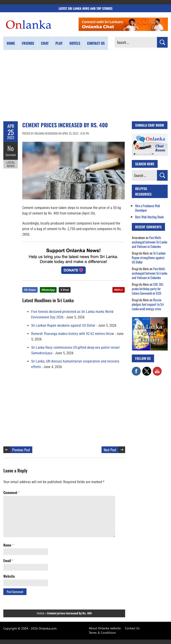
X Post (65, 290)
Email (8, 561)
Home (11, 43)
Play (59, 43)
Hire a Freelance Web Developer (148, 208)
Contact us (96, 43)
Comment (11, 155)
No (11, 148)
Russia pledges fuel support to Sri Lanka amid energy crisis (148, 304)
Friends (28, 43)
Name (8, 545)
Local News (11, 164)
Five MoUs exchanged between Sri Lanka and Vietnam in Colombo (150, 242)
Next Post (110, 450)
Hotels (75, 43)
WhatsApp (48, 290)
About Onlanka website (105, 628)
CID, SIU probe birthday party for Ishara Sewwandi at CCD (148, 289)
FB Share (30, 290)
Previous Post (21, 450)
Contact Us (132, 628)
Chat (45, 43)
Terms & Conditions (102, 633)
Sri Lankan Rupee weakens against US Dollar (63, 325)
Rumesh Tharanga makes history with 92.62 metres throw (72, 334)
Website (9, 576)
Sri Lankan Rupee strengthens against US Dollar (149, 257)
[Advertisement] (85, 86)
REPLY (119, 290)
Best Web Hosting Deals (150, 217)
